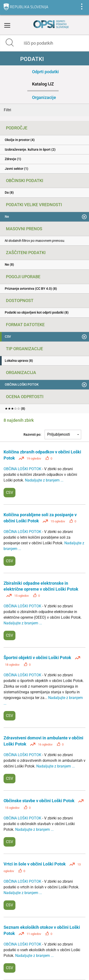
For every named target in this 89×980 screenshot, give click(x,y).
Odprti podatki (45, 72)
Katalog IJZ (43, 84)
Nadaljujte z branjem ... (44, 480)
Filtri (7, 110)
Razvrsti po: (32, 435)
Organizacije (44, 97)
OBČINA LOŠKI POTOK (23, 469)
